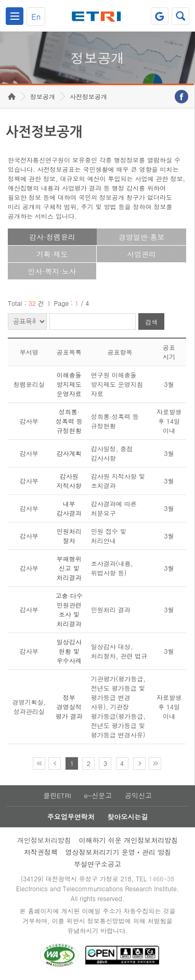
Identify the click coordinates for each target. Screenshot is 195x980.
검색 (151, 322)
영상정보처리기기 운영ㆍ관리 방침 (119, 852)
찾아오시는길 (127, 817)
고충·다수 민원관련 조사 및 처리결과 (69, 609)
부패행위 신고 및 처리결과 (69, 568)
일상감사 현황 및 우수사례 (69, 651)
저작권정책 (41, 852)
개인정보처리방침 (44, 840)
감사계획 (69, 453)
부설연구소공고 (97, 864)
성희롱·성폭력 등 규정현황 (69, 421)
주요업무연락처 (71, 817)
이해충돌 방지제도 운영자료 (69, 384)
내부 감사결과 (69, 508)
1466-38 (161, 878)
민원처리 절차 (69, 536)
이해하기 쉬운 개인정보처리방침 (129, 840)
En (36, 16)
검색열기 (180, 16)
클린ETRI (57, 795)
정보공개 (43, 96)
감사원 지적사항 (69, 481)
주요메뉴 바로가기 (0, 0)
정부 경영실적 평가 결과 (69, 707)
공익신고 (138, 795)
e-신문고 (98, 795)
